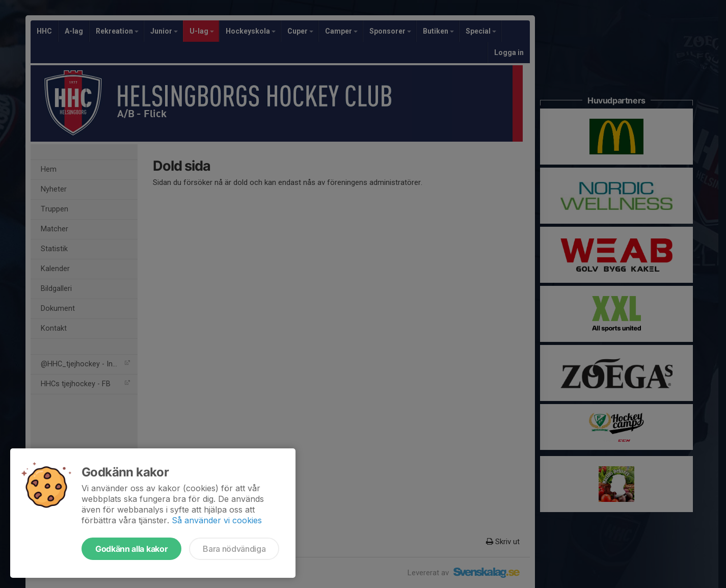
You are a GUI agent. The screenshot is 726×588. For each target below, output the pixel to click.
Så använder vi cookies (217, 520)
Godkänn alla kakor (131, 549)
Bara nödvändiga (234, 549)
